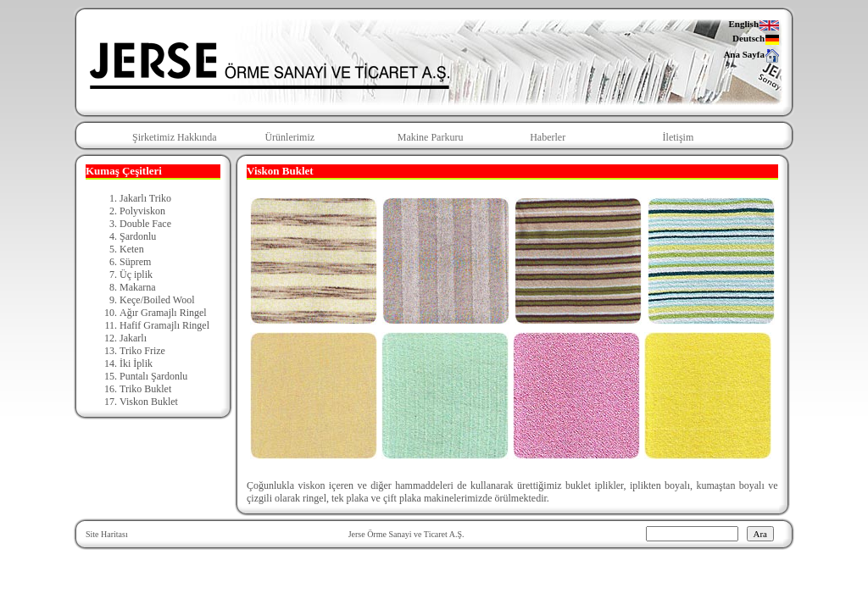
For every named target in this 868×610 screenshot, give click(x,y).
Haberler (548, 137)
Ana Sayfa (751, 55)
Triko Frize (142, 351)
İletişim (679, 137)
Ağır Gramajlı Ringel (163, 313)
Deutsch (756, 39)
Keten (132, 249)
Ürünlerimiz (289, 137)
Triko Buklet (145, 389)
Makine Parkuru (431, 137)
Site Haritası (107, 534)
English (754, 25)
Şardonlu (138, 236)
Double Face (145, 224)
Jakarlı (133, 338)
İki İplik (136, 363)
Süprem (135, 262)
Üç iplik (136, 274)
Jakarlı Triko (145, 198)
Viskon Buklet (149, 402)
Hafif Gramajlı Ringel (164, 325)
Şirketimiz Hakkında (175, 137)
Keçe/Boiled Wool (157, 300)
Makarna (138, 287)
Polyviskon (142, 211)
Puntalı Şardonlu (153, 376)
